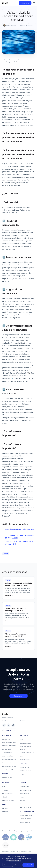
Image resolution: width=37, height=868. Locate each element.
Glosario (5, 797)
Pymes (22, 774)
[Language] (10, 730)
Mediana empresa (26, 771)
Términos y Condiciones (24, 851)
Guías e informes (7, 793)
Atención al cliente (26, 807)
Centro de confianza (26, 815)
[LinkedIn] (4, 725)
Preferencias (8, 865)
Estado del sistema (26, 819)
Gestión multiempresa (9, 766)
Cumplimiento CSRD (8, 770)
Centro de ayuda (25, 822)
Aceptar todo (28, 865)
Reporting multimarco (9, 746)
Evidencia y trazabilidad (9, 759)
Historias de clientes (8, 800)
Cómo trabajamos (26, 790)
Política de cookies (15, 861)
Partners (23, 797)
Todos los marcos (25, 759)
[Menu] (34, 3)
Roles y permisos (7, 763)
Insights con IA (7, 749)
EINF (22, 756)
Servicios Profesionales (27, 753)
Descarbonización (25, 743)
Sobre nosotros (25, 787)
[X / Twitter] (9, 725)
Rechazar (18, 865)
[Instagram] (13, 725)
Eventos (22, 800)
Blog (4, 787)
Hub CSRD (5, 808)
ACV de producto (7, 753)
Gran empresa (24, 767)
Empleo (22, 804)
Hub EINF (5, 812)
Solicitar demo (25, 3)
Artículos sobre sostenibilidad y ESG (13, 60)
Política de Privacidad (9, 851)
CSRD (22, 740)
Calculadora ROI (7, 778)
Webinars (5, 790)
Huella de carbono (8, 756)
